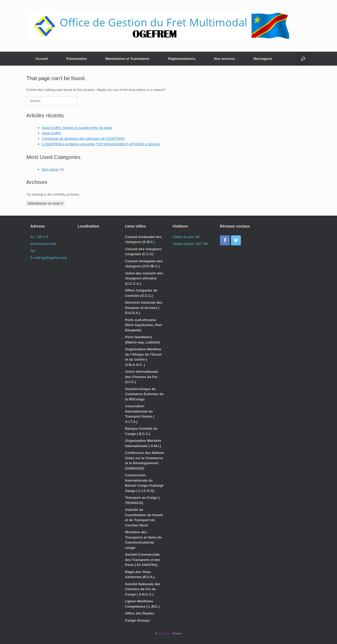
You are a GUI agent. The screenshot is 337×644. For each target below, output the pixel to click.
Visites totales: (184, 244)
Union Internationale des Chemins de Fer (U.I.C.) (142, 377)
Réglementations (182, 59)
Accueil (42, 59)
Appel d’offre (51, 133)
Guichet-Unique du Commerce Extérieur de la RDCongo (144, 394)
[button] (303, 59)
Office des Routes (140, 613)
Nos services (224, 59)
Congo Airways (137, 620)
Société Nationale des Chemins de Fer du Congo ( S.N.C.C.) (143, 589)
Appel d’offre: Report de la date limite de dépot (77, 128)
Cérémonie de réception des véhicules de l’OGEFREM (83, 139)
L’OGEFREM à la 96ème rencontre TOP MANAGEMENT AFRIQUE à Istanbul (101, 144)
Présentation (76, 59)
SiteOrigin (165, 633)
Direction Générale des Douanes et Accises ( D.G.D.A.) (144, 308)
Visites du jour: (184, 237)
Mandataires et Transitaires (127, 59)
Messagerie (263, 59)
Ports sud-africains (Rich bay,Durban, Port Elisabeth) (143, 325)
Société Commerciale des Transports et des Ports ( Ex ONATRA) (143, 560)
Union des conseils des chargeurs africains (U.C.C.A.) (144, 278)
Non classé (50, 169)
